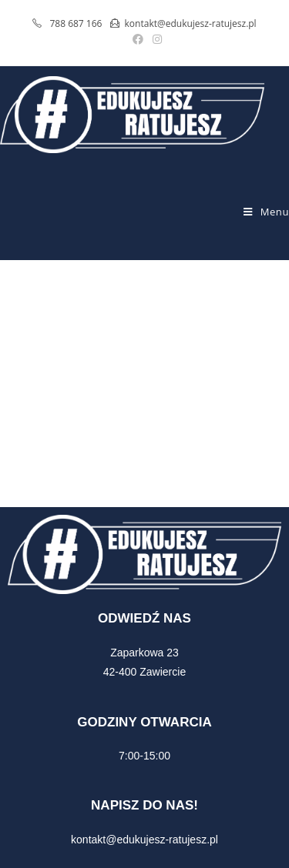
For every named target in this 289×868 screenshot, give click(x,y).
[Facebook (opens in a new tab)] (138, 39)
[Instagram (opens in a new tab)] (155, 39)
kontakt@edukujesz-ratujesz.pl (144, 840)
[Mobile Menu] (266, 212)
